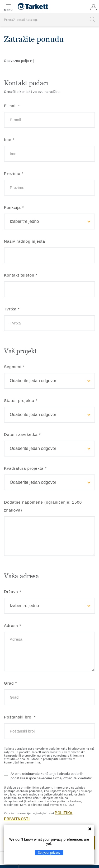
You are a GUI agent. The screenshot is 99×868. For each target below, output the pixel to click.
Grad (10, 683)
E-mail (12, 106)
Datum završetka (22, 434)
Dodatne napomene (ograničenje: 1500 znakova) (43, 506)
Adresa (13, 625)
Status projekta (21, 401)
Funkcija (14, 207)
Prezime (14, 173)
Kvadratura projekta (25, 468)
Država (13, 592)
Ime (9, 140)
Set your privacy (49, 853)
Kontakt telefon (21, 275)
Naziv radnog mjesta (25, 241)
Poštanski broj (20, 717)
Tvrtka (12, 309)
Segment (14, 367)
